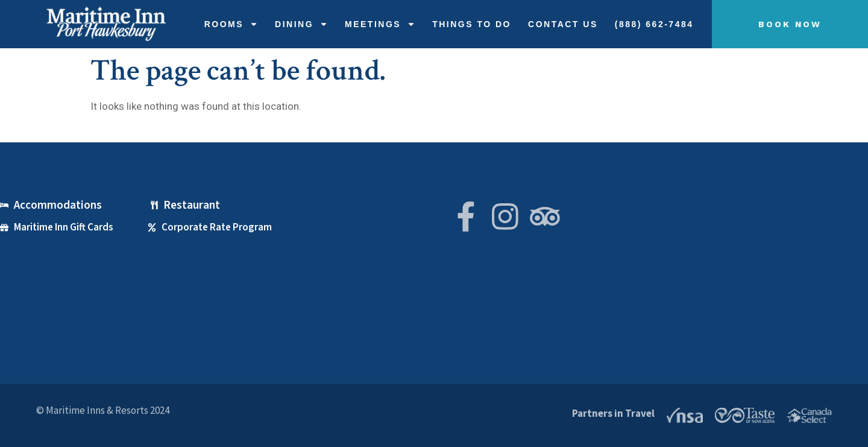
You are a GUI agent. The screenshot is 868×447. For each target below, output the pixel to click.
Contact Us (563, 24)
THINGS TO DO (472, 24)
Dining (301, 24)
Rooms (231, 24)
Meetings (380, 24)
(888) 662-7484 (654, 24)
